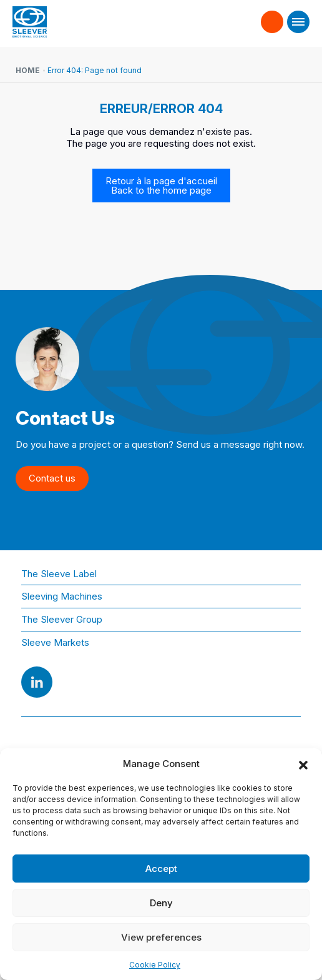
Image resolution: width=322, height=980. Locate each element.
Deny (161, 903)
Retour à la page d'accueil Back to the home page (161, 186)
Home (28, 70)
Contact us (272, 21)
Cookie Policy (155, 965)
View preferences (161, 937)
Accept (161, 869)
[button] (303, 764)
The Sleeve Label (59, 574)
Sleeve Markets (55, 642)
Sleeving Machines (62, 596)
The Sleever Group (62, 619)
